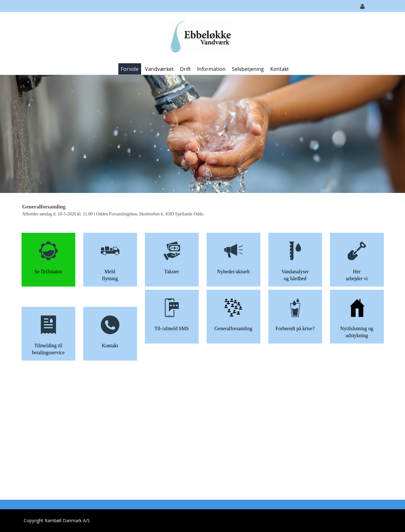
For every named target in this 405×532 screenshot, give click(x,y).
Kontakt (280, 69)
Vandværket (159, 69)
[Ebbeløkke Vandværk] (200, 37)
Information (211, 69)
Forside (130, 69)
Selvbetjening (248, 69)
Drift (185, 69)
